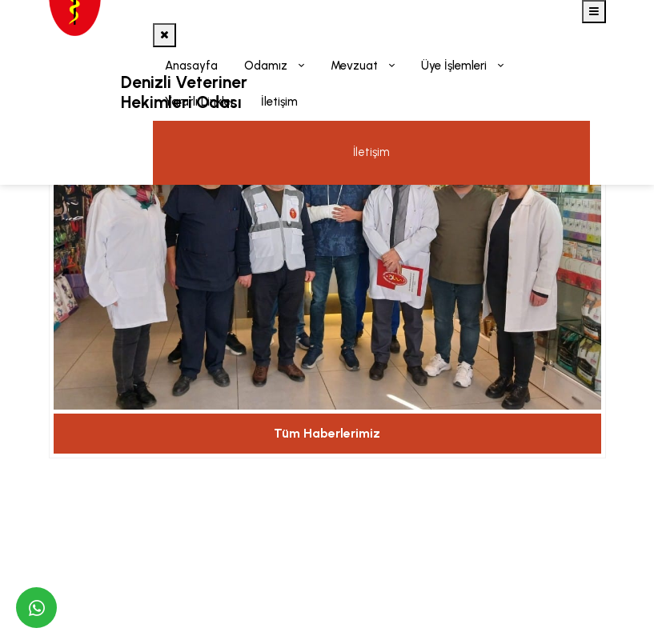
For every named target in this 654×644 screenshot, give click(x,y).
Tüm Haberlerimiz (327, 433)
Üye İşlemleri (455, 66)
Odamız (267, 66)
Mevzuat (356, 66)
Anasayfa (191, 66)
